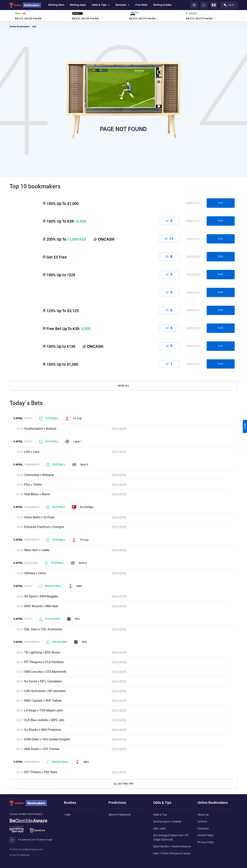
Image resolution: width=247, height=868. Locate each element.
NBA (75, 586)
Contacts (203, 828)
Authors (202, 822)
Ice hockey (49, 619)
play (221, 203)
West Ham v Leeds (37, 550)
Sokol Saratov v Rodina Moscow (172, 846)
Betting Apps (78, 5)
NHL (74, 619)
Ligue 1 (73, 442)
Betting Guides (162, 5)
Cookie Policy (206, 835)
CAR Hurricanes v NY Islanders (45, 691)
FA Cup (73, 418)
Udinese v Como (35, 573)
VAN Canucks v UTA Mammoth (45, 672)
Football (49, 418)
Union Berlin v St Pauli (39, 517)
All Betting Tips (123, 784)
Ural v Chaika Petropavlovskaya (172, 853)
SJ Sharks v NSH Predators (43, 730)
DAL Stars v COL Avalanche (43, 629)
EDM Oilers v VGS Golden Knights (47, 739)
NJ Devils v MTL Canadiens (43, 681)
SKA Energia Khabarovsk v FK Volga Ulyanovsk (171, 837)
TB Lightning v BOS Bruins (42, 652)
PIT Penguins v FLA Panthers (44, 662)
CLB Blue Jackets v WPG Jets (44, 720)
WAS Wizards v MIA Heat (41, 606)
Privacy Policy (206, 842)
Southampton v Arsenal (40, 429)
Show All (123, 386)
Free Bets (141, 5)
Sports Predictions (119, 815)
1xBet (67, 815)
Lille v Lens (32, 452)
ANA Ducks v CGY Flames (42, 749)
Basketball (50, 586)
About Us (203, 815)
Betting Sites (56, 5)
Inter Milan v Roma (37, 494)
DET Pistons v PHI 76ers (41, 772)
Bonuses (123, 5)
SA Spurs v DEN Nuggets (41, 596)
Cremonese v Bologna (39, 475)
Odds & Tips (101, 5)
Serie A (80, 465)
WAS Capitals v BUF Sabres (43, 701)
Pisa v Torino (33, 485)
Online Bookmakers (19, 27)
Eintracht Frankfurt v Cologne (44, 527)
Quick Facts (193, 203)
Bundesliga (83, 507)
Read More (119, 429)
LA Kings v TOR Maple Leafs (44, 710)
